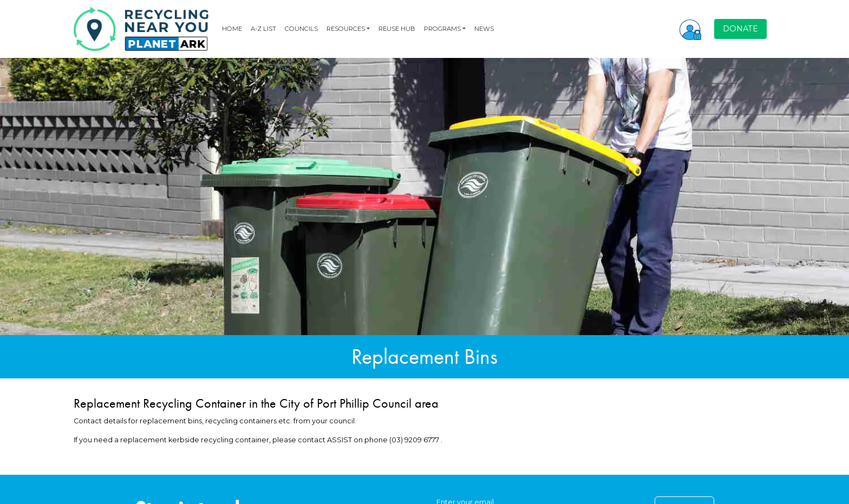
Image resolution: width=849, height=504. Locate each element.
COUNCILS (301, 29)
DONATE (740, 29)
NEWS (484, 29)
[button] (690, 29)
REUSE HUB (397, 29)
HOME (232, 29)
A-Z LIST (263, 29)
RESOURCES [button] (346, 29)
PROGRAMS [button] (442, 29)
